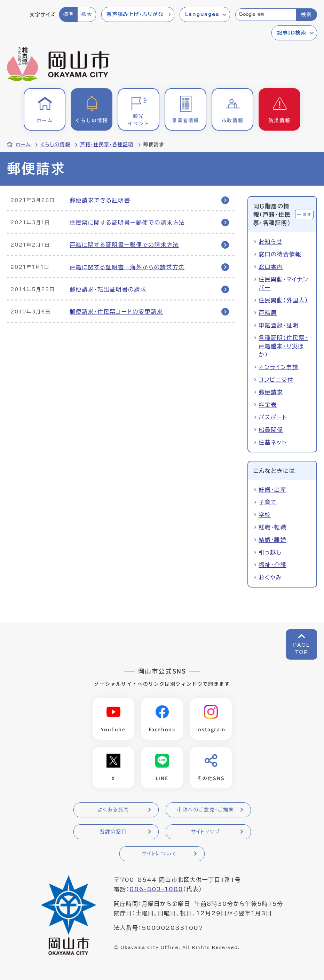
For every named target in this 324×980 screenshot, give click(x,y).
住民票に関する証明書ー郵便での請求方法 (127, 223)
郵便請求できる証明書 (100, 200)
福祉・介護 (272, 565)
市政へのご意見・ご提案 (206, 810)
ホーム (23, 145)
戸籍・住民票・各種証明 (107, 145)
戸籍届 (268, 313)
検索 (306, 15)
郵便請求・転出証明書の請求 (108, 289)
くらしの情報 (55, 145)
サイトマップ (206, 832)
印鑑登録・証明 (279, 325)
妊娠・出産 (272, 490)
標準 (68, 14)
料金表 (268, 405)
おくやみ (270, 577)
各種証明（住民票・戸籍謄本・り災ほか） (283, 346)
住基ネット (272, 442)
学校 (265, 515)
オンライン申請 (279, 367)
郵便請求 (271, 392)
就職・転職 (272, 527)
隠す (307, 214)
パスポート (273, 417)
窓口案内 (271, 267)
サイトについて (159, 854)
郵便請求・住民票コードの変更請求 (116, 312)
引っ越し (270, 552)
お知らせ (270, 242)
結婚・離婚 (272, 540)
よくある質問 (113, 810)
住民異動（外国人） (283, 300)
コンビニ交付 (276, 380)
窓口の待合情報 (280, 254)
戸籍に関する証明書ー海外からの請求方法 (127, 267)
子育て (268, 502)
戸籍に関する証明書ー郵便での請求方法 (124, 245)
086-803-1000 (156, 890)
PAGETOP (302, 649)
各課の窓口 (113, 832)
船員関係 (271, 430)
